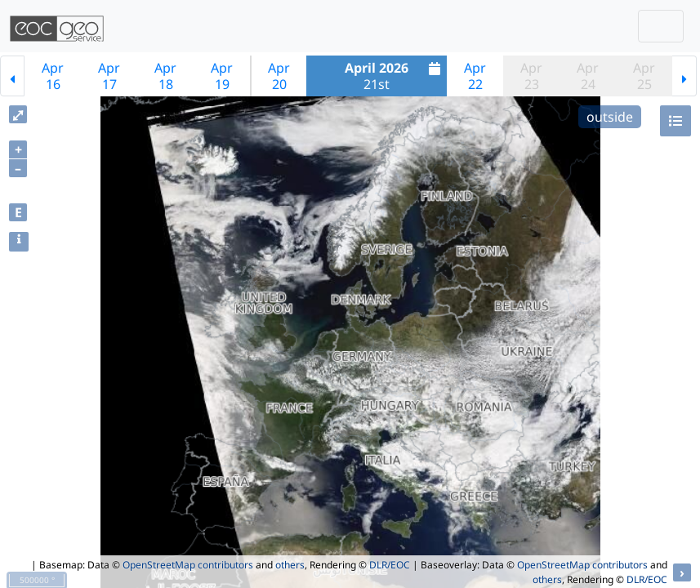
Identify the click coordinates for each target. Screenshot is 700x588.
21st (395, 76)
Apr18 (165, 76)
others (290, 565)
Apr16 (53, 76)
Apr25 (644, 76)
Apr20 (279, 76)
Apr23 (531, 76)
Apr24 (588, 76)
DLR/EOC (390, 565)
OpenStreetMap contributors (188, 565)
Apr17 (109, 76)
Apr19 (222, 76)
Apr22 (475, 76)
